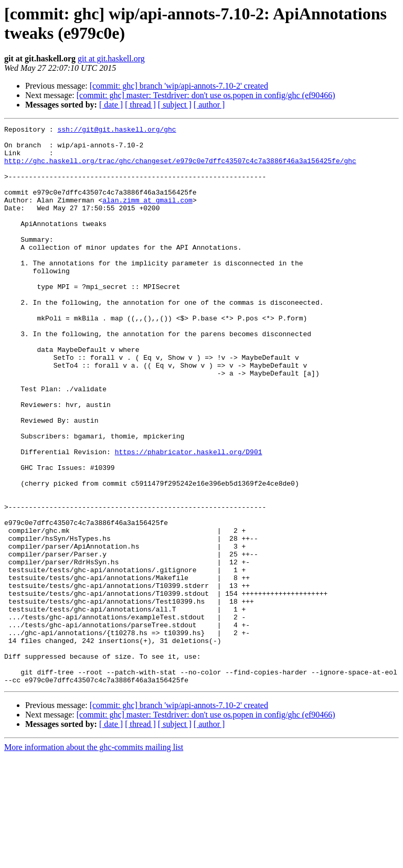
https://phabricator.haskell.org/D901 (189, 518)
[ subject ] (175, 105)
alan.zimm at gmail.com (147, 216)
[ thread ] (140, 105)
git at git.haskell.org (111, 58)
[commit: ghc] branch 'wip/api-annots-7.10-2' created (179, 86)
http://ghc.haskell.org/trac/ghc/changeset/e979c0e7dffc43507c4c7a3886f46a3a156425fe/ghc (180, 168)
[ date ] (111, 105)
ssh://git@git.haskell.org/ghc (116, 131)
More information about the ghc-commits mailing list (94, 859)
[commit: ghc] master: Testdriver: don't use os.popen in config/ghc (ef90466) (206, 95)
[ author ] (209, 105)
